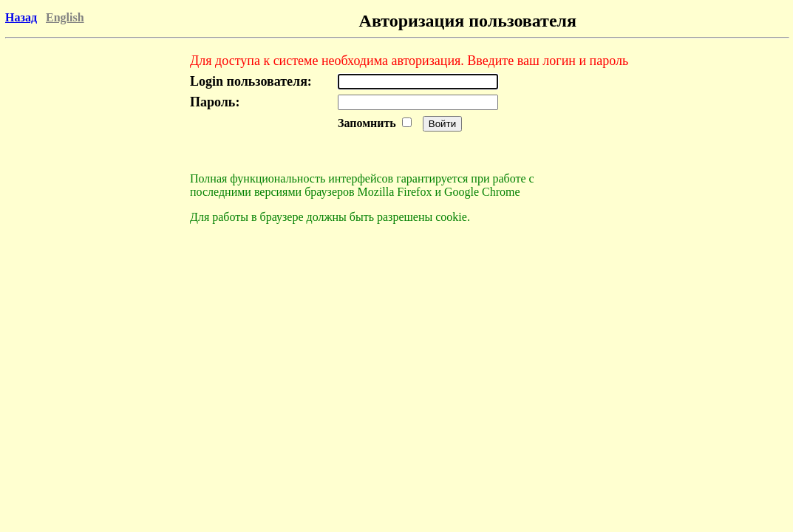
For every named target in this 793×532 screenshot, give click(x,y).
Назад (21, 17)
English (65, 17)
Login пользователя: (251, 81)
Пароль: (215, 102)
